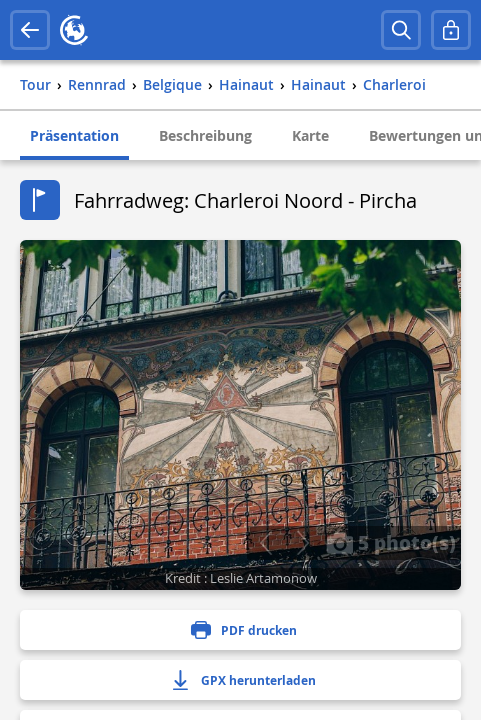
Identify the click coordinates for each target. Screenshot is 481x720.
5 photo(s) (391, 542)
